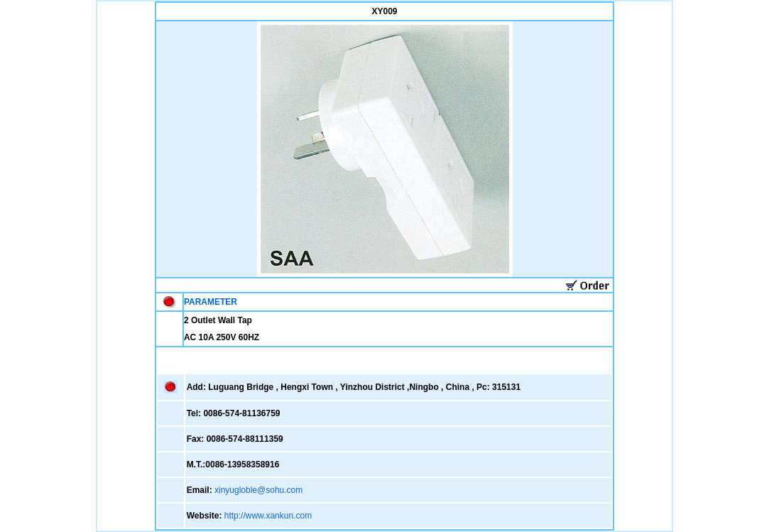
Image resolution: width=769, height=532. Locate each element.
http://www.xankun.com (268, 516)
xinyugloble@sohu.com (258, 490)
